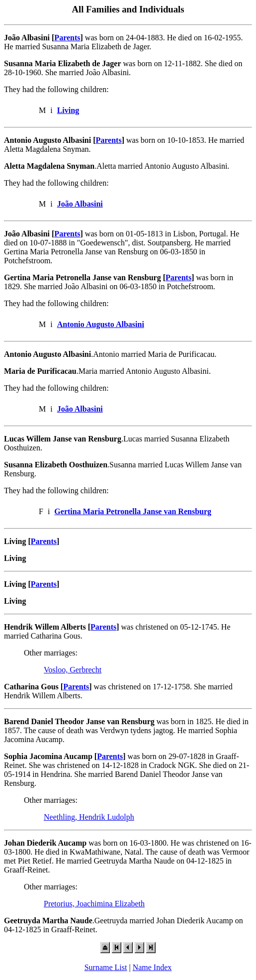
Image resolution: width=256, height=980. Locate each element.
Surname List (106, 967)
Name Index (152, 967)
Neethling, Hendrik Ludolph (89, 817)
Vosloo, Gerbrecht (73, 670)
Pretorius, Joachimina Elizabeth (94, 904)
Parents (67, 38)
